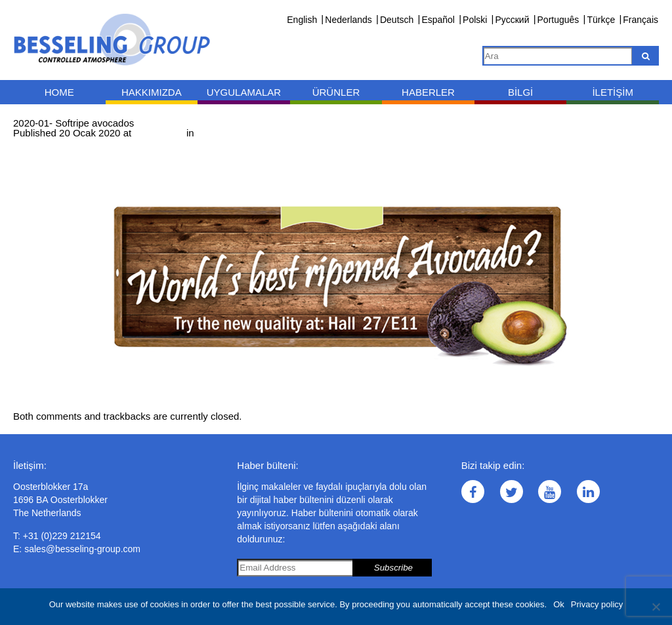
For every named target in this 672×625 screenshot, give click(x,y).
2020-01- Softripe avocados (257, 133)
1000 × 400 (159, 133)
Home (59, 92)
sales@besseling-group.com (82, 549)
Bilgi (520, 92)
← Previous (39, 143)
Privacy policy (597, 604)
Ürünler (336, 92)
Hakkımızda (152, 92)
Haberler (428, 92)
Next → (83, 143)
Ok (559, 604)
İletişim (613, 92)
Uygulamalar (244, 92)
